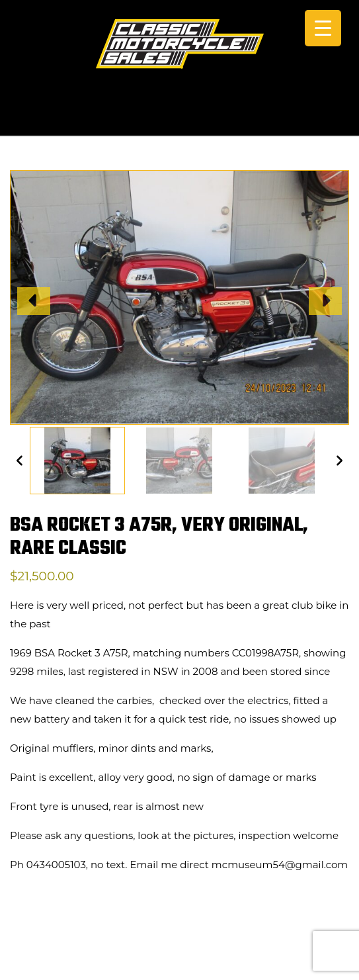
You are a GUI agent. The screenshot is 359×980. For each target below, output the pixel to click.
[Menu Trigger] (323, 28)
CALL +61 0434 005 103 (180, 117)
